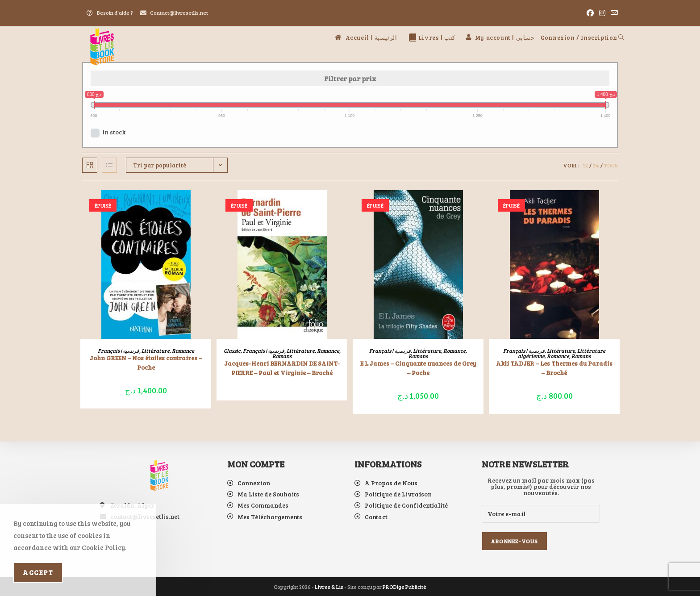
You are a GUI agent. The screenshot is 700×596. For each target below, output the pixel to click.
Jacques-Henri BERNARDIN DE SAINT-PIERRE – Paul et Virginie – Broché (282, 368)
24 (596, 165)
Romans (282, 356)
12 (585, 165)
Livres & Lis (329, 587)
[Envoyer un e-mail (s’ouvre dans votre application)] (613, 13)
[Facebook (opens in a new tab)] (590, 13)
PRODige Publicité (404, 587)
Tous (611, 165)
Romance (183, 350)
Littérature (156, 350)
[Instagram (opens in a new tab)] (602, 13)
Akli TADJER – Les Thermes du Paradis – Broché (554, 368)
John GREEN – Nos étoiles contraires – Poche (146, 363)
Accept (38, 572)
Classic (232, 350)
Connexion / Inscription (579, 38)
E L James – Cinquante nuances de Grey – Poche (418, 368)
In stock (114, 132)
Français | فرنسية (119, 350)
